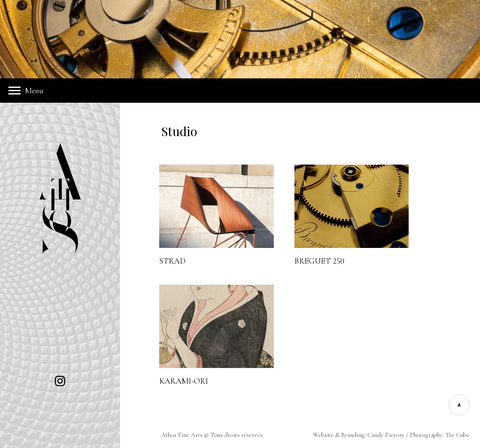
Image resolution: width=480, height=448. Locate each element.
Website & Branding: (340, 435)
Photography (426, 435)
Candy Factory (386, 435)
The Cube (457, 435)
